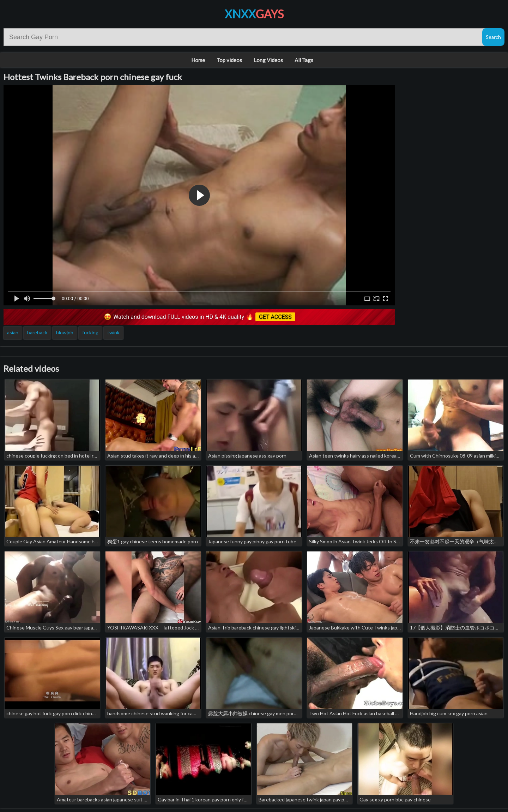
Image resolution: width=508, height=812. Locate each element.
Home (198, 60)
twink (113, 332)
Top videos (229, 60)
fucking (90, 332)
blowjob (65, 332)
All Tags (304, 60)
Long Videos (268, 60)
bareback (37, 332)
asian (13, 332)
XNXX (254, 14)
